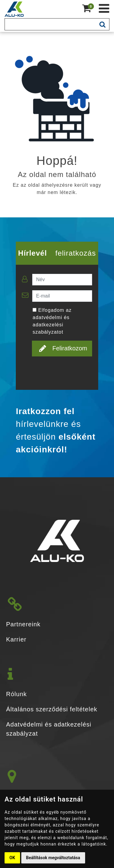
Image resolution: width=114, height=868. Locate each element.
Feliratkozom (63, 348)
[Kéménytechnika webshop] (104, 8)
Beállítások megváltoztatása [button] (53, 858)
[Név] (62, 280)
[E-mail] (62, 296)
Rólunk (16, 694)
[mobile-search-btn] (102, 24)
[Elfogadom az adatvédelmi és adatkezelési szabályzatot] (35, 310)
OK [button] (12, 858)
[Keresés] (50, 24)
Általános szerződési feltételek (52, 709)
